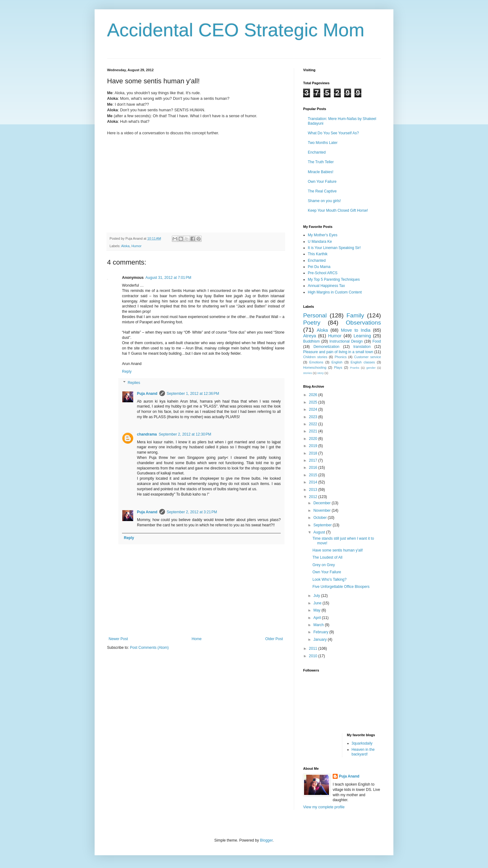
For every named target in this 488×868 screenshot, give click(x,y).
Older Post (274, 639)
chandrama (147, 434)
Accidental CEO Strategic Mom (236, 30)
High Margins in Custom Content (335, 292)
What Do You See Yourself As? (333, 133)
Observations (363, 323)
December (323, 503)
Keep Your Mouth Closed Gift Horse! (338, 210)
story (320, 373)
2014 (314, 482)
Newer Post (118, 639)
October (321, 518)
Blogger (266, 840)
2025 (314, 402)
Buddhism (311, 341)
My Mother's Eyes (323, 235)
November (323, 510)
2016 (314, 468)
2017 (314, 460)
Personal (315, 315)
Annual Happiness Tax (326, 286)
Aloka (125, 246)
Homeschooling (315, 367)
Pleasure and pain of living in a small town (338, 352)
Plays (338, 367)
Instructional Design (346, 341)
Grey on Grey (324, 565)
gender (371, 368)
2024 (314, 409)
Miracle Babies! (321, 172)
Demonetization (326, 347)
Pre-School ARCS (323, 273)
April (318, 618)
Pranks (354, 368)
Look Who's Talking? (329, 579)
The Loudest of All (327, 557)
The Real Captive (322, 191)
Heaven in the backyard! (363, 752)
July (317, 596)
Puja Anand (147, 394)
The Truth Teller (321, 162)
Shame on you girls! (324, 201)
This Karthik (318, 254)
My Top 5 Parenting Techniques (334, 279)
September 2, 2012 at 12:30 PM (185, 434)
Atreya (310, 336)
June (318, 603)
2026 (314, 395)
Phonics (340, 357)
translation (362, 347)
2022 (314, 424)
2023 (314, 417)
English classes (363, 362)
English (337, 362)
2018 (314, 453)
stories (307, 373)
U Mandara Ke (320, 242)
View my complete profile (324, 807)
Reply (127, 372)
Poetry (312, 323)
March (319, 625)
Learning (362, 336)
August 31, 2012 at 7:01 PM (168, 278)
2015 (314, 475)
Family (355, 315)
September (323, 525)
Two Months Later (323, 143)
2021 (314, 431)
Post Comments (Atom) (149, 648)
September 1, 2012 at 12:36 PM (193, 394)
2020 (314, 439)
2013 (314, 490)
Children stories (315, 357)
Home (197, 639)
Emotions (316, 362)
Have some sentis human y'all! (338, 550)
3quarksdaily (362, 743)
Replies (134, 383)
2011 (314, 649)
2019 (314, 446)
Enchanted (317, 152)
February (321, 632)
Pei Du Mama (319, 267)
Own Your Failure (322, 182)
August (320, 532)
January (321, 639)
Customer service (368, 357)
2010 (314, 656)
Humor (136, 246)
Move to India (356, 330)
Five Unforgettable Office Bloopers (341, 587)
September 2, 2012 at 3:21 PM (192, 512)
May (317, 610)
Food (377, 341)
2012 (314, 497)
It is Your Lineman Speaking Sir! (334, 248)
